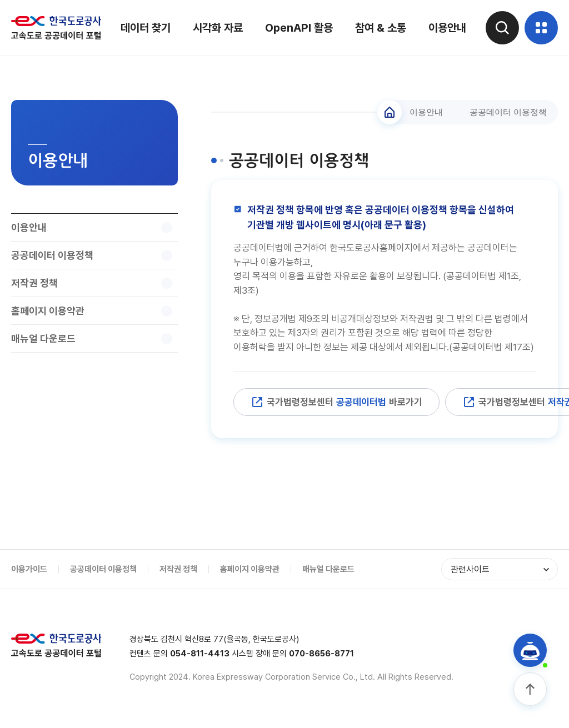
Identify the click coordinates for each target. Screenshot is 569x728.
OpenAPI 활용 (299, 28)
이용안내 (447, 28)
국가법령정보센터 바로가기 (336, 402)
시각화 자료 (218, 28)
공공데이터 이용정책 (103, 569)
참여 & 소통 (381, 28)
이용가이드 (29, 569)
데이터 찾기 (146, 28)
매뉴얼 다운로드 (328, 569)
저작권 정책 (178, 569)
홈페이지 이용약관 (250, 569)
